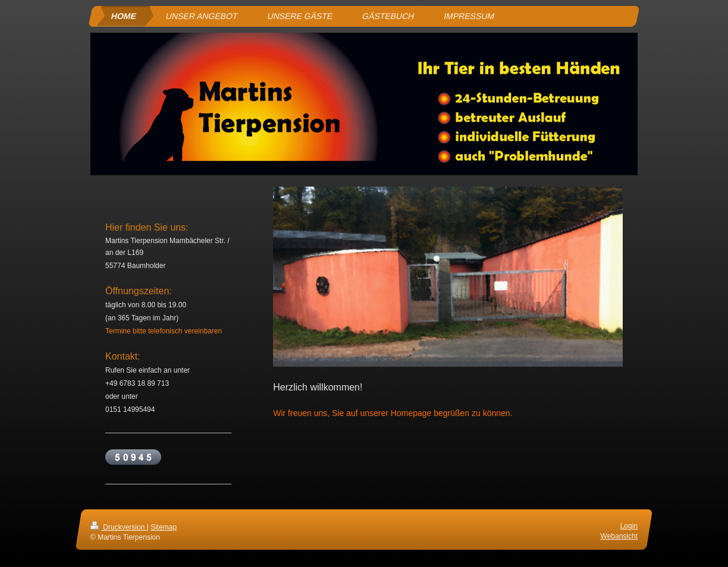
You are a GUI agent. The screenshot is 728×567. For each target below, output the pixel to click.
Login (629, 526)
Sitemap (164, 527)
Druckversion (119, 527)
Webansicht (619, 536)
